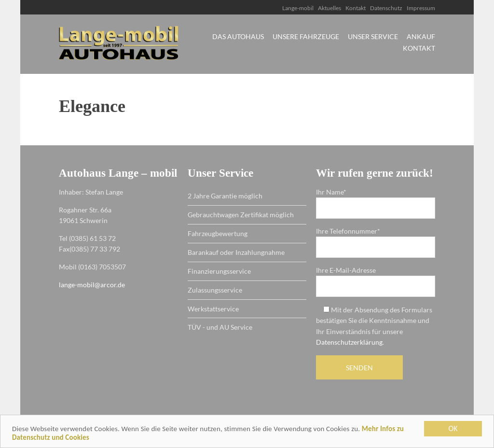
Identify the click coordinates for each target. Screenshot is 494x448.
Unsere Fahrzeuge (306, 37)
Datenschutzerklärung (349, 342)
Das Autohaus (238, 37)
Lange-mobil (298, 8)
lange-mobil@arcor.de (92, 285)
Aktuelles (329, 8)
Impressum (421, 8)
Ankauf (421, 37)
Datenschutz (386, 8)
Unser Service (373, 37)
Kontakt (356, 8)
